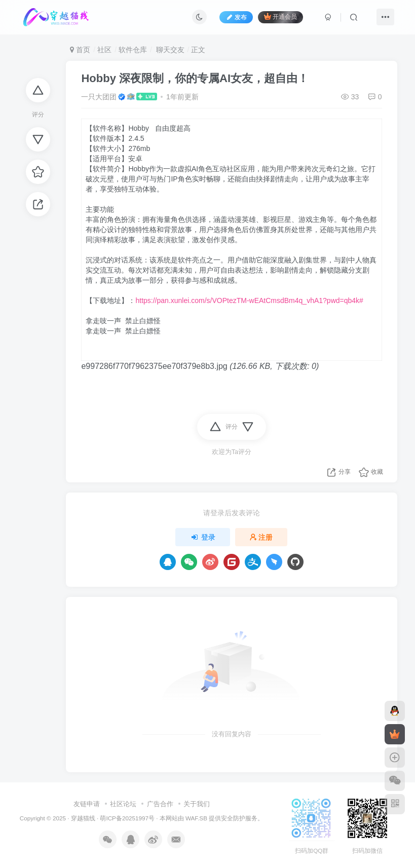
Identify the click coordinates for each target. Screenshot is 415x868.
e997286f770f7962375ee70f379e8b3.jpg (154, 366)
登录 (203, 537)
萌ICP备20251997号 (127, 818)
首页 (80, 50)
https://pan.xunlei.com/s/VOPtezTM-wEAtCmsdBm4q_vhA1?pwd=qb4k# (249, 300)
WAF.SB (196, 818)
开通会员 (280, 16)
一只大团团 (99, 97)
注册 (261, 537)
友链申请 (87, 804)
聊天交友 (169, 50)
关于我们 (197, 804)
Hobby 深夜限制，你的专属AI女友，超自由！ (195, 78)
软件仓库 (133, 50)
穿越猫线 (83, 818)
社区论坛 (123, 804)
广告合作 (160, 804)
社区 (104, 50)
